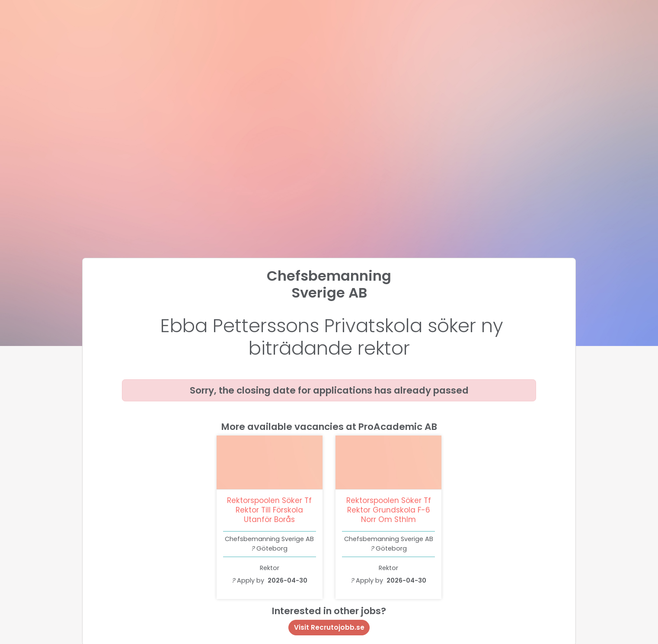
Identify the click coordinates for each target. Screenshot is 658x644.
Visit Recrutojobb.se (329, 627)
